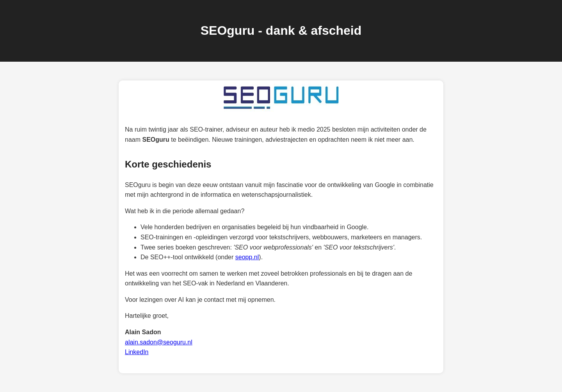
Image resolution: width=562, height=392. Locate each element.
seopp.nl (247, 257)
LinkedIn (137, 352)
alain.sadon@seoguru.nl (159, 342)
